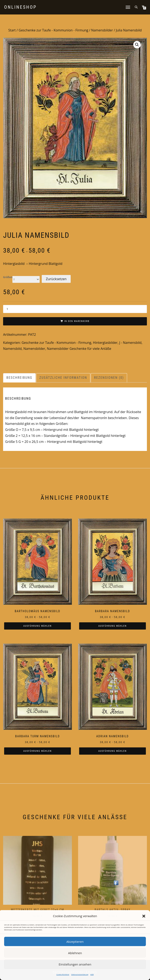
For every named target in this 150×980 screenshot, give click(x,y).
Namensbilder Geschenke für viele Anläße (79, 349)
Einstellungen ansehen (75, 964)
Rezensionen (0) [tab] (109, 378)
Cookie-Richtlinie (63, 974)
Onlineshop (20, 7)
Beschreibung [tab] (19, 378)
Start (12, 30)
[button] (144, 916)
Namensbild (12, 349)
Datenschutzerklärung (80, 974)
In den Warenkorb (77, 321)
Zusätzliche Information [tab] (63, 378)
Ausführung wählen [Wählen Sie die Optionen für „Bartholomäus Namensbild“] (37, 626)
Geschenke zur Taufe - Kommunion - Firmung (53, 30)
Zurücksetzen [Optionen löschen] (56, 279)
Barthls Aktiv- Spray (113, 910)
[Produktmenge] (75, 309)
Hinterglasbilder (105, 343)
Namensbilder (102, 30)
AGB (92, 974)
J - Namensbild (130, 343)
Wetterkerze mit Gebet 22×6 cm (38, 910)
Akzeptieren (75, 942)
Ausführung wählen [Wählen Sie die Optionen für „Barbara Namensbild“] (112, 626)
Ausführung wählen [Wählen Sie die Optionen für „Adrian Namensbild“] (112, 751)
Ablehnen (75, 953)
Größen (8, 277)
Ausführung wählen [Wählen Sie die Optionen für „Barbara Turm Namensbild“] (37, 751)
